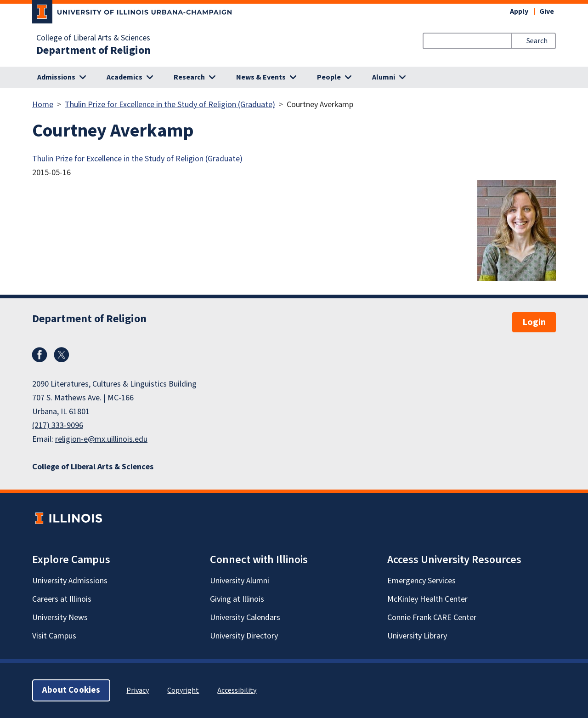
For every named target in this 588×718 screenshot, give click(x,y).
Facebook (40, 355)
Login (534, 322)
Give (547, 11)
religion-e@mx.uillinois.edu (101, 439)
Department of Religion (93, 51)
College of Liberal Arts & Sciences (93, 38)
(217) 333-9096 (58, 425)
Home (43, 105)
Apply (519, 11)
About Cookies (71, 690)
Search (537, 41)
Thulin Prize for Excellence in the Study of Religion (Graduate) (170, 105)
